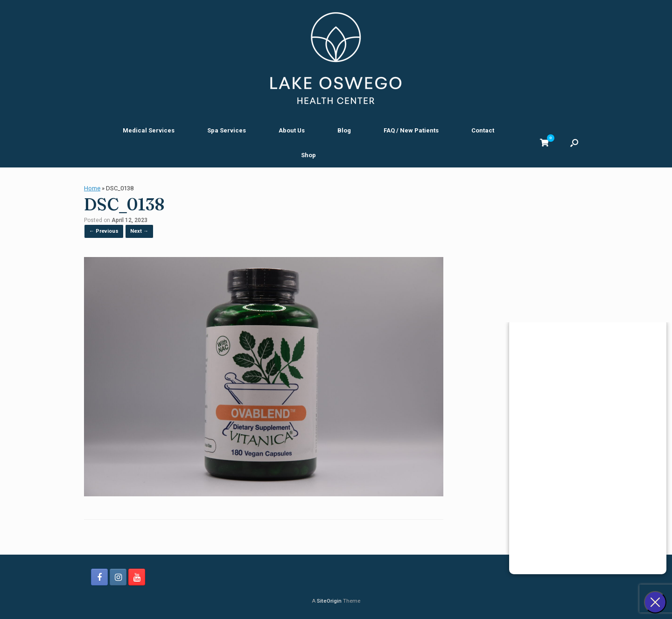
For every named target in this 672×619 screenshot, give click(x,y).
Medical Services (149, 130)
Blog (344, 130)
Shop (308, 155)
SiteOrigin (329, 601)
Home (92, 188)
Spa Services (227, 130)
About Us (292, 130)
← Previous (104, 231)
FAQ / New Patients (411, 130)
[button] (574, 143)
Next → (139, 231)
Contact (483, 130)
